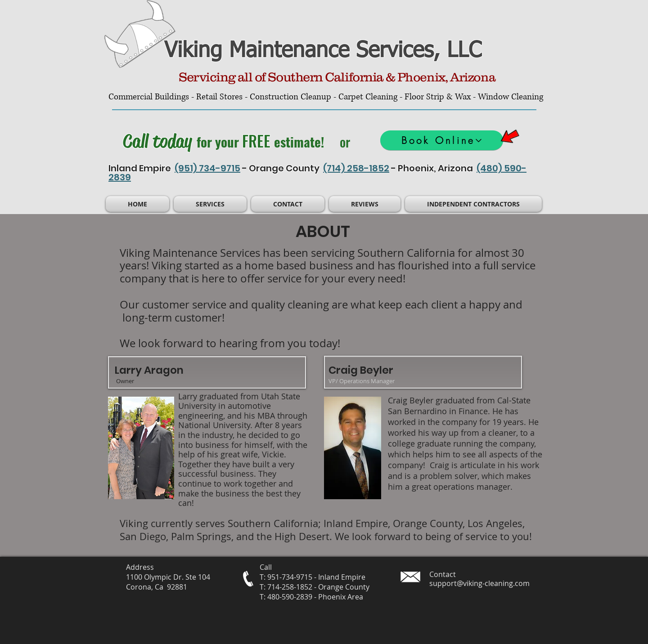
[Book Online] (442, 140)
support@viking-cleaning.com (479, 583)
